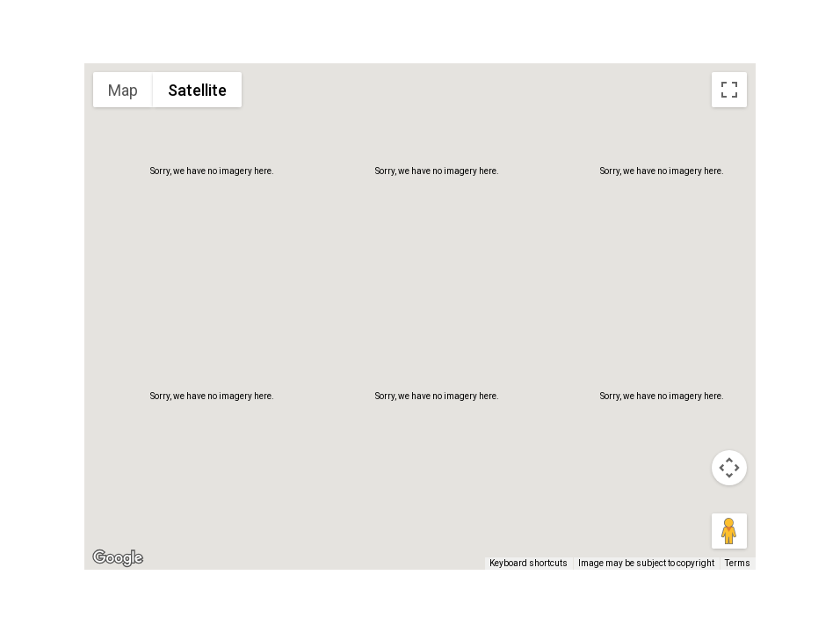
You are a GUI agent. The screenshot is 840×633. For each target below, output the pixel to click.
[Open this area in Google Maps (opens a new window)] (118, 558)
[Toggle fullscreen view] (729, 90)
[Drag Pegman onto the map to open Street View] (729, 531)
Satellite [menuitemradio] (197, 90)
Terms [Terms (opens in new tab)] (738, 563)
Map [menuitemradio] (123, 90)
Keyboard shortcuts (529, 563)
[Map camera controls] (729, 468)
